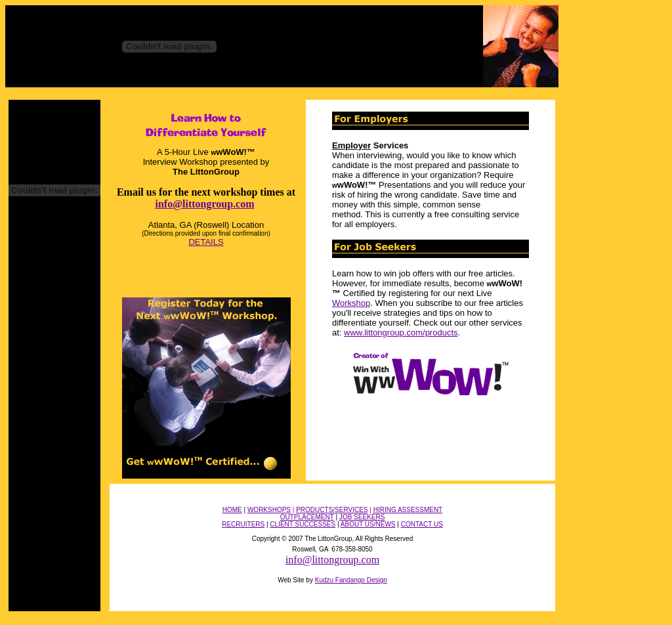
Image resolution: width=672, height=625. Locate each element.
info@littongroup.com (204, 204)
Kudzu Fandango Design (351, 580)
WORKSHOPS (269, 510)
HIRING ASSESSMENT (408, 510)
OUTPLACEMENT (307, 517)
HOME (232, 510)
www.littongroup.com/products (401, 333)
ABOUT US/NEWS (368, 524)
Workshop (351, 303)
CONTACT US (422, 524)
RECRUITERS (243, 524)
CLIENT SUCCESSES (303, 524)
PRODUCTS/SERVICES (332, 510)
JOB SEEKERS (362, 517)
